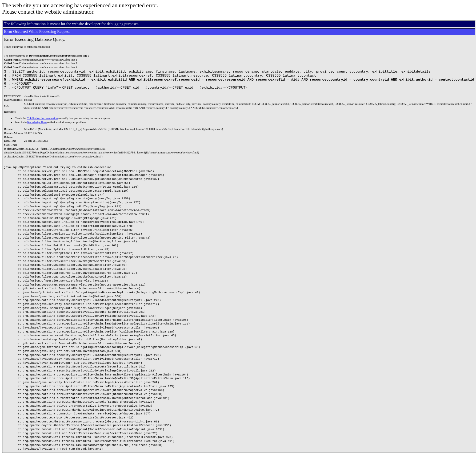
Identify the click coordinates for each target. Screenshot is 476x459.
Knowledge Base (37, 126)
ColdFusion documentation (42, 122)
